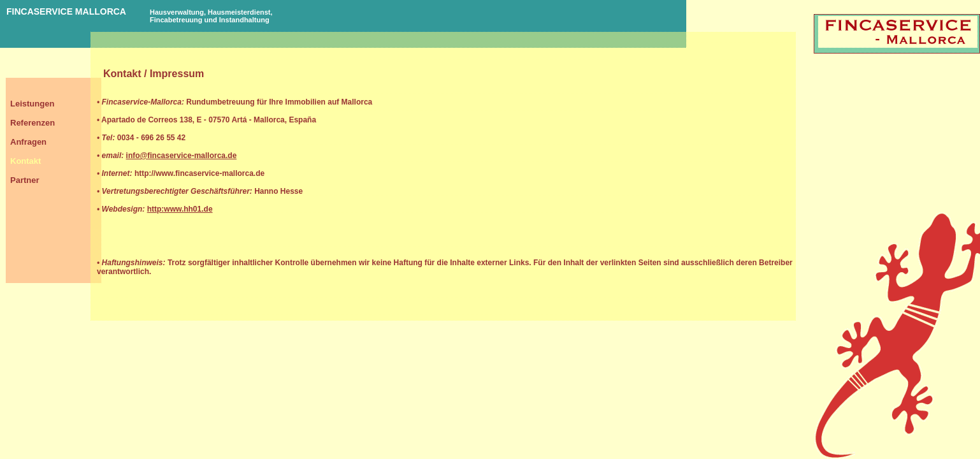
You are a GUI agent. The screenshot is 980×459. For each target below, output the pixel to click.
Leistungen (32, 104)
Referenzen (32, 123)
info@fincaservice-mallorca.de (182, 156)
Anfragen (28, 142)
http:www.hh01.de (180, 209)
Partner (25, 180)
